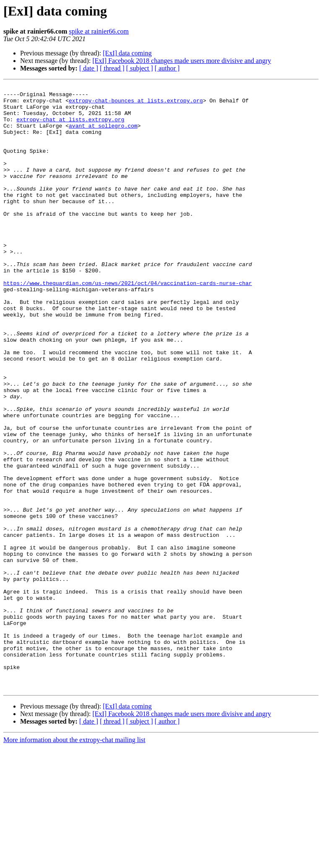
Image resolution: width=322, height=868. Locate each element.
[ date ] (89, 68)
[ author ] (167, 68)
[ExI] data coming (127, 53)
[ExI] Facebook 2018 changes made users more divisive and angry (182, 61)
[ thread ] (112, 68)
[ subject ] (140, 68)
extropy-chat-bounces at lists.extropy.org (136, 104)
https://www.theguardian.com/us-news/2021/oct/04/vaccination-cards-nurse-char (128, 323)
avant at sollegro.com (103, 134)
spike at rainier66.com (99, 31)
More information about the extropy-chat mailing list (74, 861)
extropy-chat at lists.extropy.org (70, 127)
